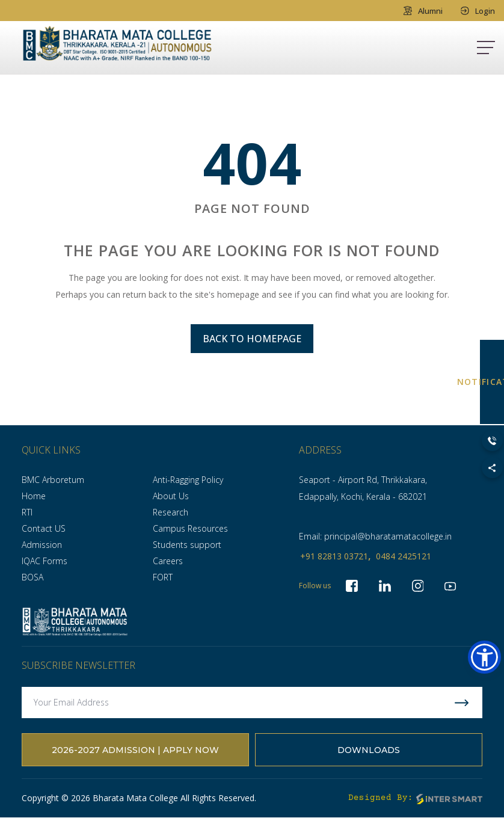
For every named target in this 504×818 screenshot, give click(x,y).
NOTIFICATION (492, 382)
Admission (42, 545)
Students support (187, 545)
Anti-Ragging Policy (188, 480)
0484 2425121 (404, 556)
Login (478, 11)
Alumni (423, 11)
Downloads (369, 750)
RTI (27, 512)
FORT (163, 577)
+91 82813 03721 (334, 556)
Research (171, 512)
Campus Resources (190, 528)
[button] (484, 657)
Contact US (44, 528)
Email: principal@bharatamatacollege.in (375, 536)
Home (34, 496)
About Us (171, 496)
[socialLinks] (451, 586)
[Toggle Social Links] (492, 468)
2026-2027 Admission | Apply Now (135, 750)
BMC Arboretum (53, 480)
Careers (168, 561)
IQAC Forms (45, 561)
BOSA (32, 577)
